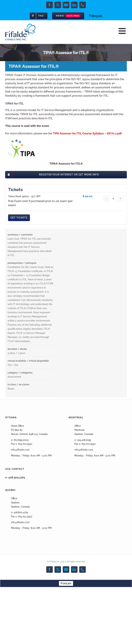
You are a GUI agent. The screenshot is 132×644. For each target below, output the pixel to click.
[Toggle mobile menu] (123, 31)
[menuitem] (96, 16)
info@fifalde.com (20, 450)
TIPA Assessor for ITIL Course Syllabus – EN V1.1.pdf (87, 133)
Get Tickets (19, 218)
